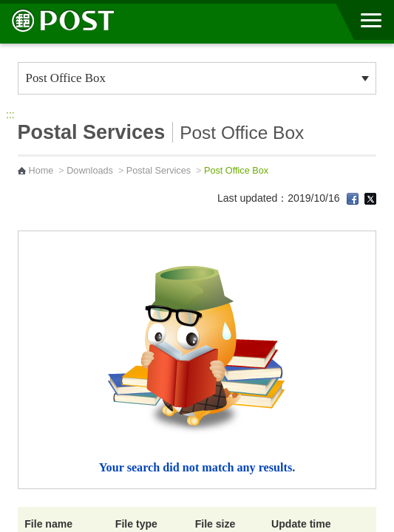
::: (10, 115)
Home (41, 171)
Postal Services (159, 171)
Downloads (90, 171)
